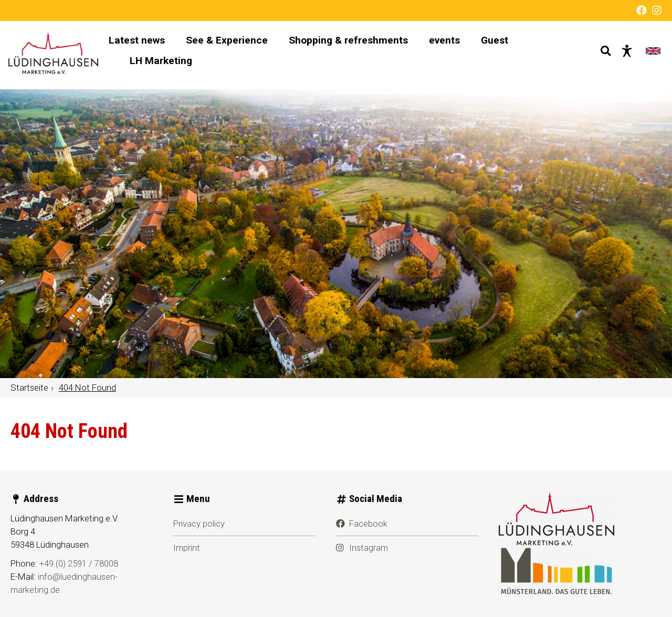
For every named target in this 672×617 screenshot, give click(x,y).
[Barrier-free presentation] (625, 55)
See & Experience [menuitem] (240, 44)
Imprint (187, 548)
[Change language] (651, 55)
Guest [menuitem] (508, 44)
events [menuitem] (458, 44)
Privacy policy (199, 524)
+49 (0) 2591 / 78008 (79, 563)
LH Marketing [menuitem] (175, 65)
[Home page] (61, 55)
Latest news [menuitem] (150, 44)
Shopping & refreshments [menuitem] (362, 44)
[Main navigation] (347, 55)
